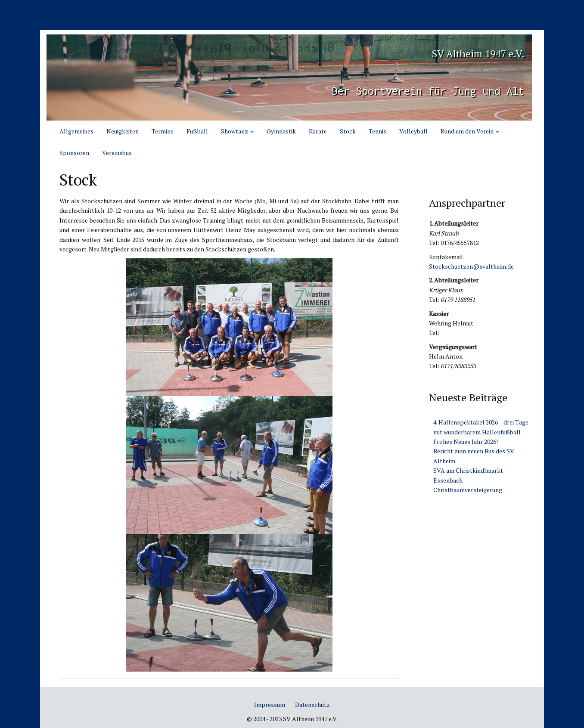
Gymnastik (281, 131)
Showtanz (237, 131)
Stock (348, 131)
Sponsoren (74, 153)
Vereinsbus (117, 153)
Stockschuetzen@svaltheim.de (471, 266)
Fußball (197, 131)
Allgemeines (76, 131)
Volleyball (413, 131)
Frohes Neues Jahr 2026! (466, 441)
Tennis (377, 131)
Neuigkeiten (123, 131)
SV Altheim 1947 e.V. (441, 50)
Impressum (270, 705)
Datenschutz (312, 705)
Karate (318, 131)
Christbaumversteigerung (468, 490)
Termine (163, 131)
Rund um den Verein (470, 131)
